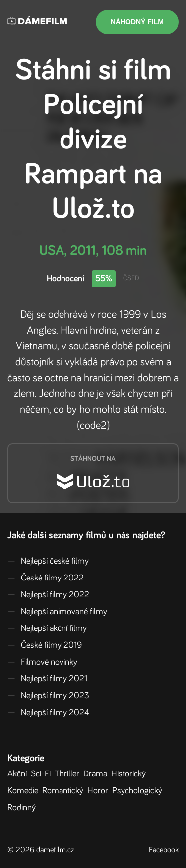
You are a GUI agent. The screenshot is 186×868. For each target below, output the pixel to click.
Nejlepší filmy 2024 (48, 713)
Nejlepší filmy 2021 (47, 679)
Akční (19, 774)
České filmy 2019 (45, 645)
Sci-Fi (43, 774)
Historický (130, 774)
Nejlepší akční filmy (47, 628)
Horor (100, 791)
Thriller (69, 774)
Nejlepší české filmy (48, 561)
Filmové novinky (42, 662)
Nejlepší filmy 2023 (48, 696)
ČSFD (131, 278)
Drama (97, 774)
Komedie (25, 791)
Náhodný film (137, 22)
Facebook (164, 850)
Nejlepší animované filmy (57, 612)
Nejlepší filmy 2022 (48, 595)
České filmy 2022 (46, 578)
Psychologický (139, 791)
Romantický (65, 791)
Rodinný (24, 808)
